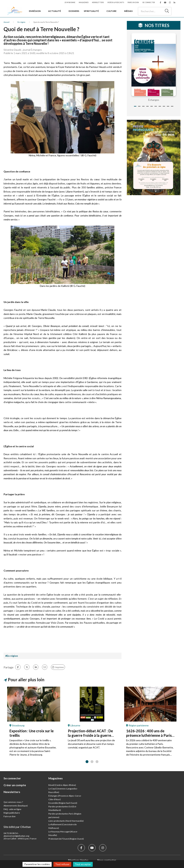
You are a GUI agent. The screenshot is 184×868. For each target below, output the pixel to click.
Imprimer (60, 667)
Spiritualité (91, 11)
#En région (12, 656)
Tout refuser (62, 864)
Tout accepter (83, 864)
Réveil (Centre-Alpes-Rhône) (62, 785)
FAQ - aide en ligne (12, 809)
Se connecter (149, 2)
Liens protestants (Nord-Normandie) (66, 821)
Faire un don (133, 2)
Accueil (7, 22)
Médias (128, 11)
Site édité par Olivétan (17, 827)
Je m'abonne (70, 2)
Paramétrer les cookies (37, 864)
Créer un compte (15, 785)
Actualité (55, 11)
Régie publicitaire (12, 813)
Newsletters (98, 2)
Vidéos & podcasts (116, 2)
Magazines (84, 2)
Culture (111, 11)
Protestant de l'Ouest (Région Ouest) (66, 839)
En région (35, 11)
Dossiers (74, 11)
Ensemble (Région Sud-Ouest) (63, 803)
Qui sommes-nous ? (13, 802)
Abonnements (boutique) (16, 806)
